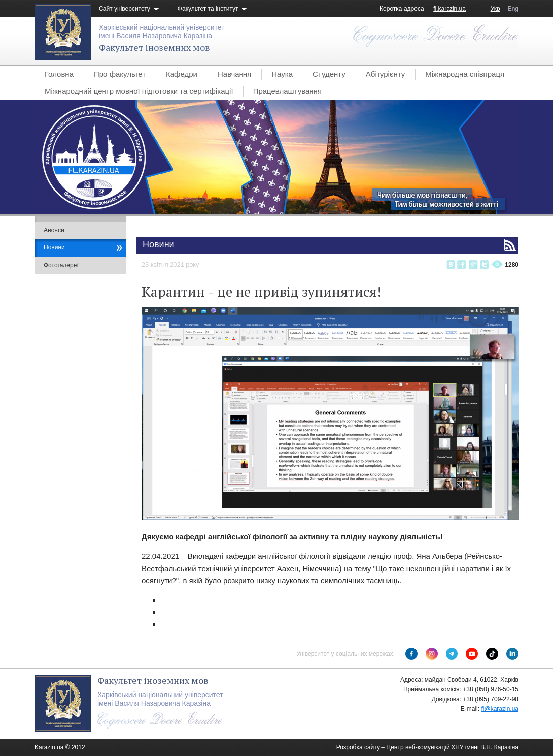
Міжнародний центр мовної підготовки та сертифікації (139, 91)
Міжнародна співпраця (465, 74)
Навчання (234, 74)
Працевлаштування (288, 91)
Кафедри (182, 74)
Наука (282, 74)
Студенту (329, 74)
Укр (495, 9)
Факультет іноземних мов (154, 47)
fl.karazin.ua (450, 9)
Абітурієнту (385, 74)
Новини (54, 247)
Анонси (54, 230)
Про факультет (120, 74)
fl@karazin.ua (500, 709)
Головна (59, 74)
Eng (513, 9)
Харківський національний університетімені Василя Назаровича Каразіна (162, 31)
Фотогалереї (61, 265)
